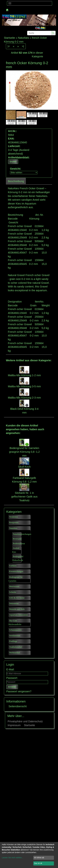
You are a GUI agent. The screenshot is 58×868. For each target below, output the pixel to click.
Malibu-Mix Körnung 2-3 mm (24, 398)
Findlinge (13, 641)
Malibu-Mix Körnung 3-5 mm (24, 386)
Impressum (14, 725)
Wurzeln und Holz (17, 609)
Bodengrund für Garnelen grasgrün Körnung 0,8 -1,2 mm (24, 452)
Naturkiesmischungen (22, 534)
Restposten (14, 523)
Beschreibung (16, 181)
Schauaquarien (15, 630)
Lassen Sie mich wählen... (13, 858)
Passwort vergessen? (19, 691)
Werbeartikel (15, 653)
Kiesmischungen (16, 571)
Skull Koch (24, 467)
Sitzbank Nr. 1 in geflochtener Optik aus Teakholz (24, 497)
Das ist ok (38, 863)
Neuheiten (14, 517)
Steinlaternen (15, 636)
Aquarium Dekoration (18, 615)
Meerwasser (14, 586)
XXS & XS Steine (17, 598)
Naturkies (13, 528)
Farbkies (13, 566)
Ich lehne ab (39, 858)
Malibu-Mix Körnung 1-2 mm (24, 375)
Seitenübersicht (18, 706)
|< (9, 46)
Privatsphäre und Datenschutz (25, 721)
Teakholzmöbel (16, 647)
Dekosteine (14, 603)
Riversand (17, 539)
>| (23, 46)
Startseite (29, 725)
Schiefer (13, 592)
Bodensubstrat (19, 544)
